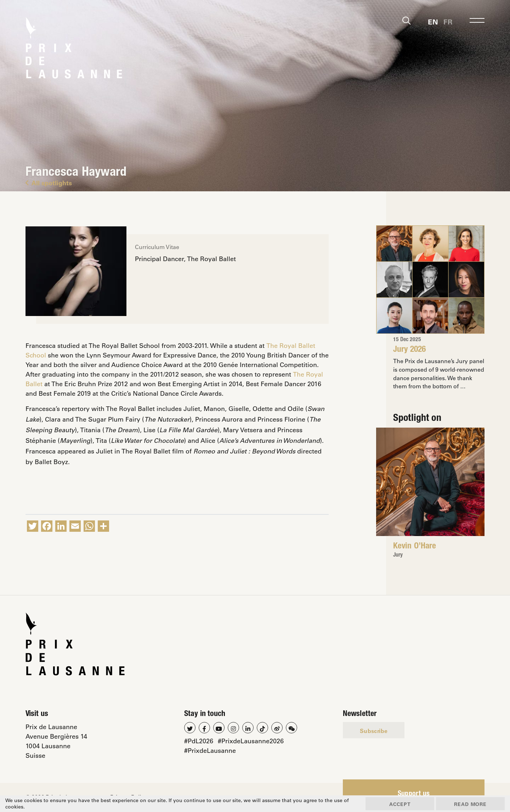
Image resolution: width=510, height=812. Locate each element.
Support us (414, 795)
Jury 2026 (410, 350)
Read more (469, 804)
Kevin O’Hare (415, 547)
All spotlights (49, 183)
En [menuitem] (433, 22)
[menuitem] (433, 21)
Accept (397, 804)
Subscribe (374, 731)
